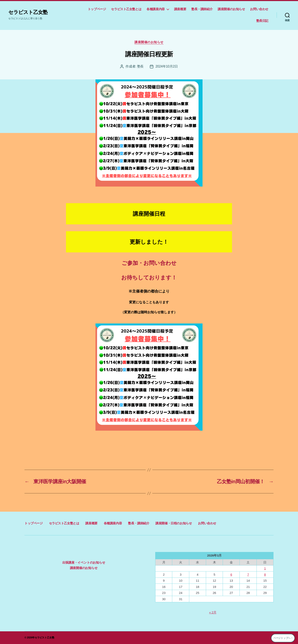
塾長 (140, 66)
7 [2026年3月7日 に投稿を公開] (248, 575)
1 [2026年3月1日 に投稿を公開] (265, 568)
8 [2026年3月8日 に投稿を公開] (265, 575)
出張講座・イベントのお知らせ (84, 562)
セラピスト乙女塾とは (126, 9)
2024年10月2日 (167, 66)
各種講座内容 (156, 9)
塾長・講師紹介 (202, 9)
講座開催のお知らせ (231, 9)
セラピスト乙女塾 (28, 12)
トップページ (97, 9)
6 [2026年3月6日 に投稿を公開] (231, 575)
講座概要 (180, 9)
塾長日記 (262, 21)
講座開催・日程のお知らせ (174, 523)
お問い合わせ (259, 9)
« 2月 (213, 612)
